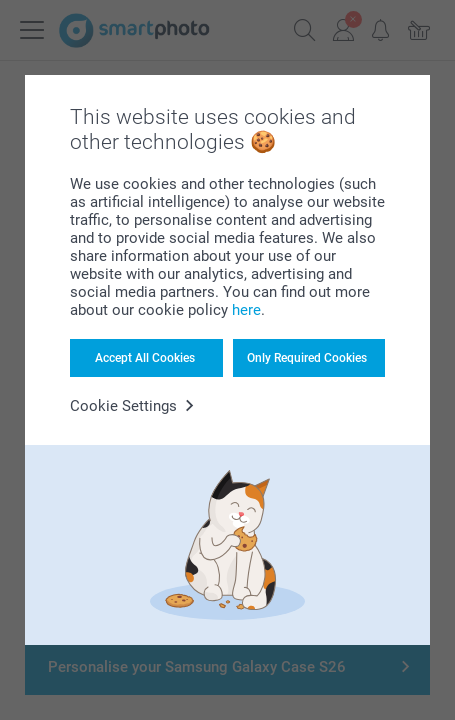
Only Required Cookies (307, 358)
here (246, 310)
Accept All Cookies (145, 358)
